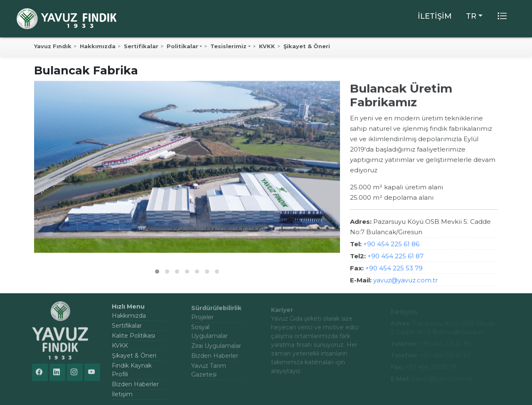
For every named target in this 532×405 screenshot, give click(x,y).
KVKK (267, 47)
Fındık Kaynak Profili (132, 373)
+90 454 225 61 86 (391, 246)
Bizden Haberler (135, 388)
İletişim (122, 398)
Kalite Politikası (133, 339)
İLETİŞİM (435, 16)
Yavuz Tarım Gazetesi (209, 374)
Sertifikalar (141, 47)
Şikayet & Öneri (307, 47)
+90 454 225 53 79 (394, 270)
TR (471, 16)
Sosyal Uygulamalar (209, 335)
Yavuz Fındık (53, 47)
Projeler (202, 321)
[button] (157, 272)
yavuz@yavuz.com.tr (405, 282)
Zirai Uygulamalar (216, 349)
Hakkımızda (98, 47)
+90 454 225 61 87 (395, 258)
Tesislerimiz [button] (228, 47)
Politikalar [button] (182, 47)
